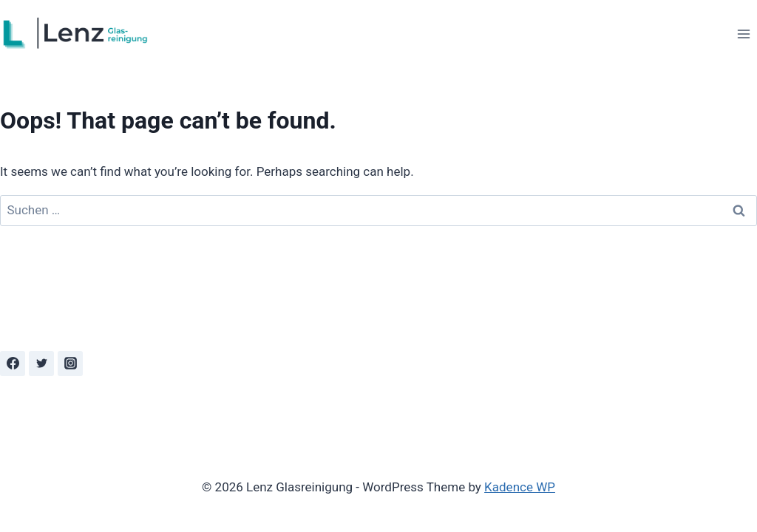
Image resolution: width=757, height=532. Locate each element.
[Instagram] (70, 364)
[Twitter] (41, 364)
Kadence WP (520, 487)
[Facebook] (13, 364)
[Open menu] (743, 34)
